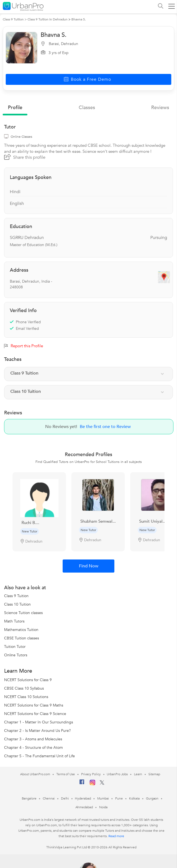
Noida (103, 807)
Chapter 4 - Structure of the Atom (33, 748)
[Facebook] (82, 784)
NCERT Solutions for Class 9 (28, 680)
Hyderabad (83, 798)
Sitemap (154, 774)
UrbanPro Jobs (117, 774)
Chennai (49, 798)
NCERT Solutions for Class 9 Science (35, 714)
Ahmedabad (84, 807)
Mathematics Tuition (21, 630)
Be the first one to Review (105, 427)
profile (15, 108)
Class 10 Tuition (17, 604)
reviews (160, 108)
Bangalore (29, 798)
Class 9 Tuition (16, 596)
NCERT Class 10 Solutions (26, 697)
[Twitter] (102, 784)
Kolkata (134, 798)
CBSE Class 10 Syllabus (24, 688)
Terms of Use (66, 774)
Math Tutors (14, 621)
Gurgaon (152, 798)
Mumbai (103, 798)
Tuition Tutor (15, 647)
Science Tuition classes (23, 613)
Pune (119, 798)
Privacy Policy (91, 774)
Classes (87, 108)
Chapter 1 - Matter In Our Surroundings (39, 722)
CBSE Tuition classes (22, 638)
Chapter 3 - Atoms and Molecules (33, 739)
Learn (138, 774)
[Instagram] (92, 784)
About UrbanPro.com (35, 774)
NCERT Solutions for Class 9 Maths (34, 705)
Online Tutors (16, 655)
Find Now (89, 566)
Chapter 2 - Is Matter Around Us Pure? (37, 731)
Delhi (65, 798)
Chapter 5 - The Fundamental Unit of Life (39, 756)
